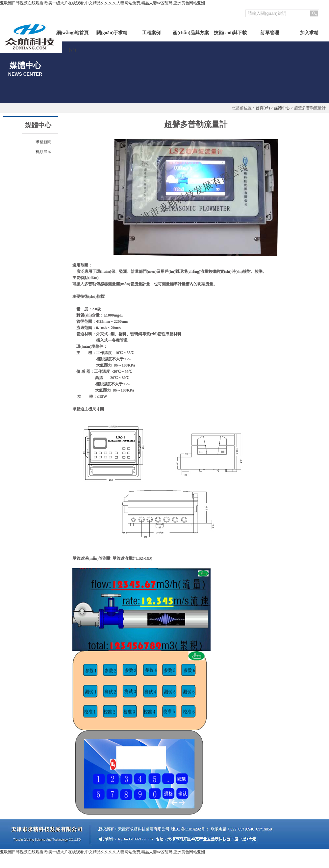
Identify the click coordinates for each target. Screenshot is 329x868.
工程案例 (151, 33)
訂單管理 (270, 33)
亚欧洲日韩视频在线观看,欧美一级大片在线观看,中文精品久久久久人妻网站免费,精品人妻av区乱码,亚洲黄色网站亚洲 (102, 3)
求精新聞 (43, 142)
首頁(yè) (263, 108)
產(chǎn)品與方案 (191, 33)
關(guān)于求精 (112, 33)
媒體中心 (282, 108)
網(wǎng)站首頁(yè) (72, 36)
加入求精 (309, 33)
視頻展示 (43, 152)
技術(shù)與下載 (230, 33)
